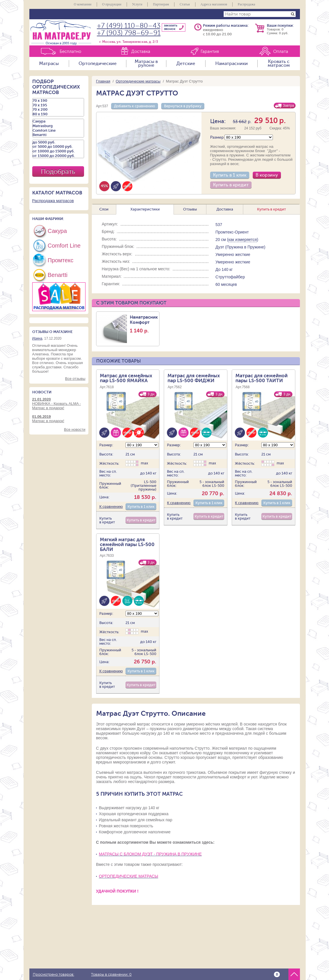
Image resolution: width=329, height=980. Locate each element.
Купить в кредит (231, 185)
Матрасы (49, 64)
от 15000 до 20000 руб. (58, 156)
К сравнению (111, 507)
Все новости (75, 429)
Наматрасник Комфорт (144, 324)
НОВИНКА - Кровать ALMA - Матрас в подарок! (59, 404)
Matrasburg (58, 126)
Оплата (281, 52)
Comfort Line (58, 131)
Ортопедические (98, 64)
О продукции (112, 4)
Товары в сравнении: (111, 975)
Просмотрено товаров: (54, 975)
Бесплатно (70, 52)
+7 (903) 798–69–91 (129, 33)
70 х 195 (58, 105)
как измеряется (243, 240)
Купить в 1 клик (230, 175)
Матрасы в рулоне (146, 64)
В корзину (267, 175)
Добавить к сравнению (135, 106)
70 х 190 (58, 101)
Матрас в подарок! (59, 419)
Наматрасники (232, 64)
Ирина (37, 338)
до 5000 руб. (58, 142)
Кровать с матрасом (279, 64)
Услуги (137, 4)
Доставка (141, 52)
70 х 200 (58, 110)
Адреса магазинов (214, 4)
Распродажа (246, 4)
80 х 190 (58, 114)
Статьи (185, 4)
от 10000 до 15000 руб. (58, 151)
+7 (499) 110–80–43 (129, 26)
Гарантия (210, 52)
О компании (82, 4)
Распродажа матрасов (53, 201)
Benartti (58, 135)
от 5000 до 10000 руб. (58, 147)
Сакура (58, 121)
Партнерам (161, 4)
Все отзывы (75, 379)
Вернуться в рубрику (183, 106)
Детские (186, 64)
